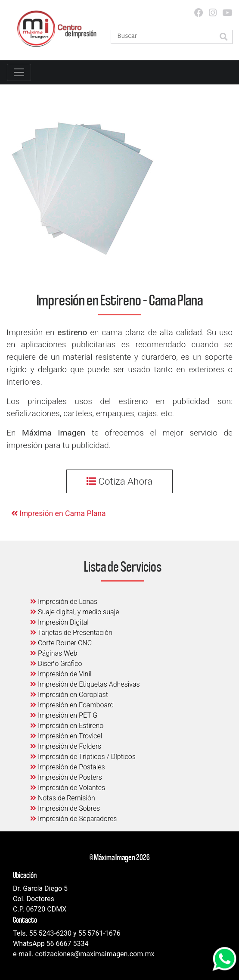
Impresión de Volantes (68, 788)
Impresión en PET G (64, 715)
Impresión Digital (59, 622)
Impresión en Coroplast (69, 695)
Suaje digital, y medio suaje (75, 612)
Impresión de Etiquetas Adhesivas (85, 684)
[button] (223, 37)
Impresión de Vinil (61, 674)
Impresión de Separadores (73, 819)
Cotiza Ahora (119, 481)
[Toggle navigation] (19, 72)
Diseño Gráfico (56, 664)
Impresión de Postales (68, 767)
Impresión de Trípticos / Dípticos (83, 757)
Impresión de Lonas (64, 602)
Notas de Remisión (63, 798)
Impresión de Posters (66, 777)
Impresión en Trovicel (66, 736)
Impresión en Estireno (67, 726)
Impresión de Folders (66, 746)
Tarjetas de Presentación (71, 633)
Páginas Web (54, 653)
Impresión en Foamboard (72, 705)
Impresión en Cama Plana (59, 513)
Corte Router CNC (61, 643)
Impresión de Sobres (65, 808)
